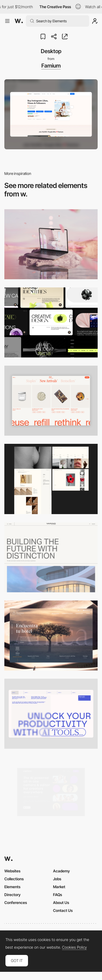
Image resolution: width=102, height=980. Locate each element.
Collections (14, 879)
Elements (12, 887)
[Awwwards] (19, 21)
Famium (51, 66)
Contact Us (63, 910)
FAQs (58, 895)
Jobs (57, 879)
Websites (12, 871)
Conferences (16, 902)
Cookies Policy (74, 947)
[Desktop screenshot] (51, 479)
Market (59, 887)
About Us (61, 902)
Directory (13, 895)
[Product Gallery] (51, 401)
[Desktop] (51, 244)
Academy (61, 871)
